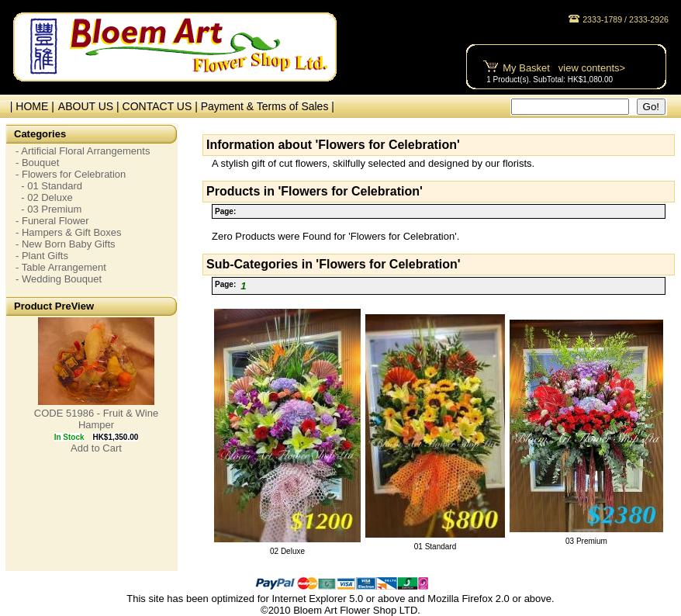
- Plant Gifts (42, 256)
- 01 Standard (49, 186)
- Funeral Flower (52, 221)
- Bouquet (37, 163)
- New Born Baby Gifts (66, 244)
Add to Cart (96, 448)
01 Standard (436, 547)
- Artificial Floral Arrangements (83, 151)
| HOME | (29, 106)
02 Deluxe (287, 551)
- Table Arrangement (61, 267)
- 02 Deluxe (44, 197)
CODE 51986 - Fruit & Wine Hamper (96, 419)
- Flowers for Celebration (71, 174)
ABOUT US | (90, 106)
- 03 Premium (48, 209)
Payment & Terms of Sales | (268, 106)
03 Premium (586, 541)
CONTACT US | (162, 106)
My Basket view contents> (564, 68)
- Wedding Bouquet (59, 279)
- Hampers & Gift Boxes (69, 232)
